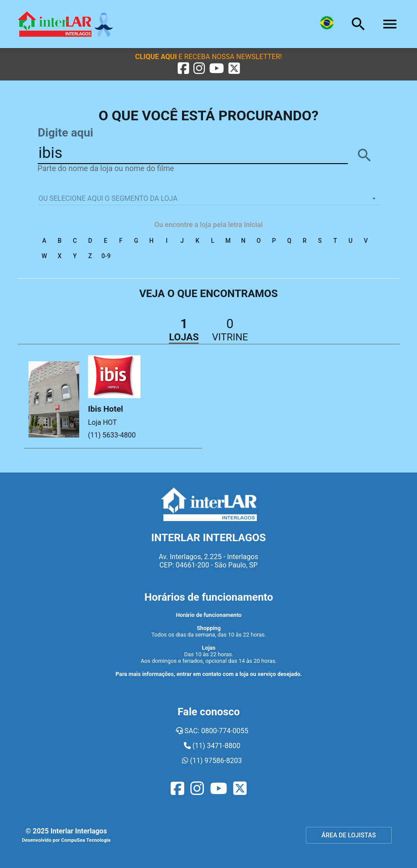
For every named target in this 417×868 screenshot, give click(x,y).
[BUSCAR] (364, 155)
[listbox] (209, 199)
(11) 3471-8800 (212, 746)
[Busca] (358, 24)
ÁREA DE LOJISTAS (349, 835)
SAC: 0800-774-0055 (212, 731)
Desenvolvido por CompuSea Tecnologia (66, 840)
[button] (208, 57)
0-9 (106, 256)
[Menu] (390, 24)
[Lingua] (327, 24)
